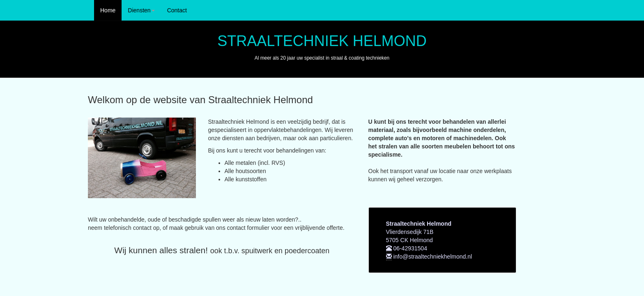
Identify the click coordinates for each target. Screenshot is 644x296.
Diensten (141, 10)
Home (108, 10)
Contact (177, 10)
